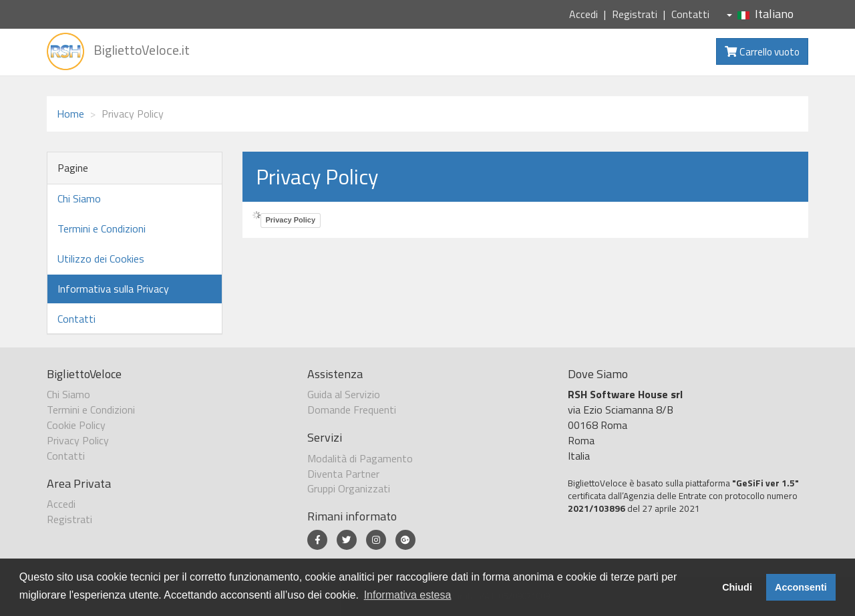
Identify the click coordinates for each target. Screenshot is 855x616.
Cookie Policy (76, 425)
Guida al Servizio (344, 394)
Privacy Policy (291, 220)
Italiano (760, 14)
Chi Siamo (79, 198)
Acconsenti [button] (801, 587)
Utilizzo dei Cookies (101, 259)
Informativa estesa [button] (408, 595)
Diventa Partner (343, 474)
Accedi (583, 14)
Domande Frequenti (352, 410)
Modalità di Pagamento (360, 458)
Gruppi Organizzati (349, 488)
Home (70, 114)
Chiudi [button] (737, 587)
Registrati (635, 14)
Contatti (690, 14)
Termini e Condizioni (102, 228)
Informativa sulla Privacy (113, 289)
